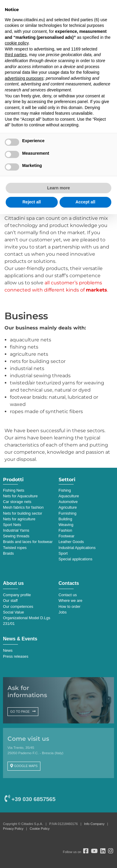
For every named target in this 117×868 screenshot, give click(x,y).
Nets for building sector (23, 513)
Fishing (65, 490)
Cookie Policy (39, 829)
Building (66, 519)
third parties (16, 55)
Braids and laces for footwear (28, 542)
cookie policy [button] (17, 43)
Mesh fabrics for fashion (23, 507)
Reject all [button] (32, 202)
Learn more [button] (58, 188)
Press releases (16, 656)
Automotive (68, 502)
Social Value (13, 612)
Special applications (76, 559)
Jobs (63, 612)
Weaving (66, 525)
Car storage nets (17, 502)
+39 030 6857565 (30, 799)
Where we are (71, 601)
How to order (70, 606)
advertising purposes (24, 78)
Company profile (17, 595)
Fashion (66, 530)
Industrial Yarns (16, 530)
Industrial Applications (77, 548)
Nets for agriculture (19, 519)
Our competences (18, 606)
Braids (8, 553)
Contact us (68, 595)
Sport (63, 553)
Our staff (10, 601)
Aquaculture (69, 496)
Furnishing (68, 513)
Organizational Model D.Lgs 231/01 (27, 621)
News (8, 650)
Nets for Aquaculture (20, 496)
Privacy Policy (13, 829)
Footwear (67, 536)
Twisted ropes (15, 548)
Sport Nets (12, 525)
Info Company (94, 824)
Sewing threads (16, 536)
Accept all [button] (85, 202)
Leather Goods (71, 542)
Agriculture (68, 507)
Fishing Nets (14, 490)
